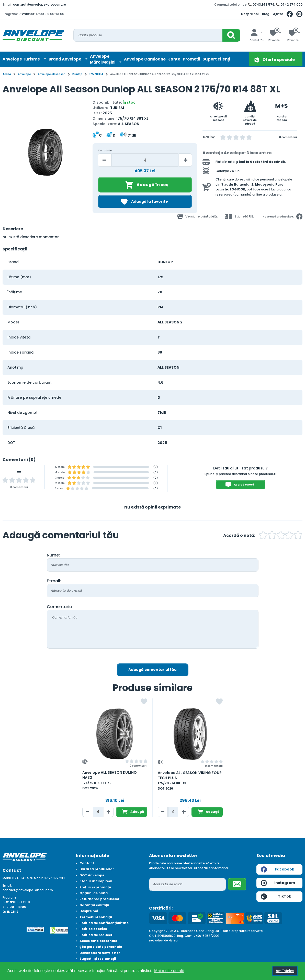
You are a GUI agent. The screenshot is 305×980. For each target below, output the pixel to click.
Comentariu (59, 607)
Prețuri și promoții (95, 887)
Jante (174, 59)
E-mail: (54, 581)
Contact (87, 863)
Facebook (278, 869)
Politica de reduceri (97, 935)
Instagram (278, 883)
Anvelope (24, 74)
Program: (10, 897)
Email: (7, 885)
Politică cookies (93, 929)
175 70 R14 (96, 74)
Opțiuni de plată (94, 893)
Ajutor (278, 14)
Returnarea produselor (100, 899)
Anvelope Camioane (145, 59)
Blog (266, 14)
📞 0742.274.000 (289, 4)
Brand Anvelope (65, 59)
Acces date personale (98, 941)
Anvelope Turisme (22, 59)
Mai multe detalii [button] (169, 971)
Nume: (53, 555)
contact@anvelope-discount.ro (39, 4)
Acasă (7, 74)
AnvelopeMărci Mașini (103, 59)
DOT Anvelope (92, 875)
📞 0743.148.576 (261, 4)
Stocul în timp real (96, 881)
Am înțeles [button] (285, 971)
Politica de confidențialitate (104, 923)
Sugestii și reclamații (98, 959)
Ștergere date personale (101, 947)
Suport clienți (216, 59)
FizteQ (173, 941)
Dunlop (77, 74)
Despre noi (250, 14)
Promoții (191, 59)
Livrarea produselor (97, 869)
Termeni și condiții (96, 917)
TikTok (276, 897)
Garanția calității (94, 905)
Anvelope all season (52, 74)
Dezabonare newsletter (100, 953)
